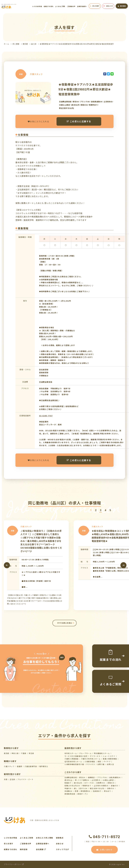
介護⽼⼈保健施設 (72, 759)
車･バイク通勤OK (82, 780)
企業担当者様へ (82, 6)
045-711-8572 (104, 837)
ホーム (7, 44)
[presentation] (7, 565)
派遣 (6, 779)
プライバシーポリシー (14, 864)
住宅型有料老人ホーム (73, 762)
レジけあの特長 (37, 6)
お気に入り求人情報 (44, 838)
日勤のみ (111, 788)
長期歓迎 (91, 777)
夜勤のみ (111, 783)
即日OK (82, 777)
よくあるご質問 (60, 6)
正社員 (12, 779)
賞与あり (107, 791)
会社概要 (41, 849)
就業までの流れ (49, 6)
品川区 (34, 44)
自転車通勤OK (115, 777)
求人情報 (16, 44)
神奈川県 (15, 753)
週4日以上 (69, 780)
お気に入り (108, 6)
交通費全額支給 (71, 777)
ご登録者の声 (71, 6)
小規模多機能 (90, 762)
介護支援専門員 (31, 766)
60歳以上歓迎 (108, 780)
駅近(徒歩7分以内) (97, 788)
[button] (91, 510)
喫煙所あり (87, 786)
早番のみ (68, 788)
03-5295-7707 (46, 416)
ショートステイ (109, 756)
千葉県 (24, 753)
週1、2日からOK (81, 788)
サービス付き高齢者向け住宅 (76, 756)
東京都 (25, 44)
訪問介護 (101, 764)
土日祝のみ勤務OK (101, 786)
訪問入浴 (110, 764)
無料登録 (122, 6)
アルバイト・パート (25, 779)
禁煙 (77, 791)
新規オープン (83, 794)
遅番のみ (115, 786)
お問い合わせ (104, 850)
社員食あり (97, 791)
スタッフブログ (63, 849)
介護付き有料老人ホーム (91, 759)
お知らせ (60, 844)
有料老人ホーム (71, 753)
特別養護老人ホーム (102, 753)
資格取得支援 (70, 794)
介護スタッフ (9, 766)
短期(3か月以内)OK (72, 786)
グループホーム (85, 753)
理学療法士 (44, 766)
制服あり (68, 783)
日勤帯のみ (101, 783)
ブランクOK (102, 777)
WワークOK (89, 783)
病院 (99, 762)
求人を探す (95, 6)
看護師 (20, 766)
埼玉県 (31, 753)
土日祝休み (96, 780)
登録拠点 (60, 838)
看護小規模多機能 (110, 759)
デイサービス (95, 756)
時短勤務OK (86, 791)
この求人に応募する (79, 121)
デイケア (107, 762)
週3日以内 (78, 783)
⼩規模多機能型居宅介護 (74, 764)
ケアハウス (91, 764)
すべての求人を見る (65, 623)
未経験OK (68, 791)
